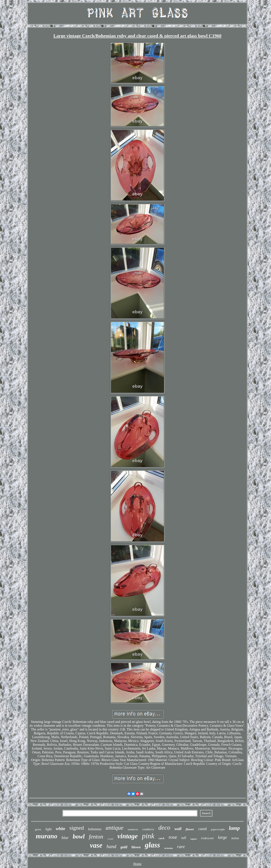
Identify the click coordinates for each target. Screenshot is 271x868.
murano (47, 836)
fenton (96, 837)
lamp (234, 828)
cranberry (148, 829)
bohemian (95, 829)
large (223, 837)
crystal (110, 839)
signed (77, 828)
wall (178, 829)
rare (181, 846)
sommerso (133, 829)
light (48, 829)
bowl (79, 836)
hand (111, 846)
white (61, 829)
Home (137, 864)
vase (96, 845)
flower (190, 829)
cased (202, 829)
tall (184, 838)
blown (136, 847)
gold (124, 847)
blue (65, 838)
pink (148, 836)
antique (115, 828)
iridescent (207, 838)
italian (235, 838)
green (38, 829)
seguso (194, 839)
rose (173, 837)
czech (161, 838)
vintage (128, 836)
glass (152, 845)
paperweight (218, 829)
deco (164, 827)
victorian (169, 848)
